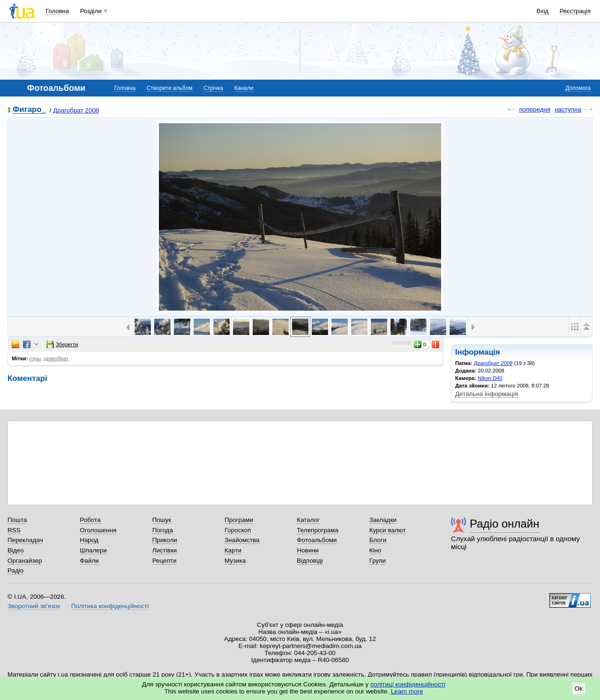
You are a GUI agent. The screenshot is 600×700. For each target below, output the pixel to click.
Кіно (375, 550)
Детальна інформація (487, 394)
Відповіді (310, 561)
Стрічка (213, 88)
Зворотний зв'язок (34, 606)
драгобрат (56, 358)
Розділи (91, 11)
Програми (239, 520)
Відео (16, 550)
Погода (163, 530)
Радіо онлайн (505, 524)
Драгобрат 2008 (76, 110)
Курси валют (388, 530)
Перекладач (25, 540)
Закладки (383, 520)
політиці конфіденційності (408, 684)
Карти (233, 550)
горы (35, 358)
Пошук (162, 520)
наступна (568, 109)
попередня (535, 109)
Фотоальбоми (317, 540)
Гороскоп (238, 530)
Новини (308, 550)
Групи (378, 561)
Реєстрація (575, 11)
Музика (235, 561)
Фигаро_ (29, 110)
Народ (89, 540)
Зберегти (62, 344)
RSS (14, 530)
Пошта (17, 520)
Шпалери (93, 550)
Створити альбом (170, 88)
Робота (90, 520)
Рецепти (165, 561)
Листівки (165, 550)
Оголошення (98, 530)
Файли (89, 561)
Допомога (578, 88)
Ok (579, 689)
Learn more (407, 691)
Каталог (308, 520)
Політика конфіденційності (110, 606)
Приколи (165, 540)
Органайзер (25, 561)
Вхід (543, 11)
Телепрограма (318, 530)
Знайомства (242, 540)
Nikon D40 (490, 378)
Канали (244, 88)
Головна (57, 11)
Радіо (15, 570)
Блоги (378, 540)
